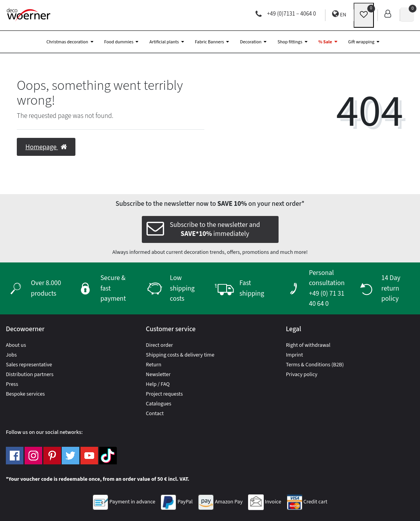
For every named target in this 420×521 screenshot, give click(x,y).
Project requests (164, 394)
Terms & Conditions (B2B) (315, 365)
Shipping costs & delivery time (180, 355)
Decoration (251, 42)
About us (16, 345)
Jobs (11, 355)
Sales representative (29, 365)
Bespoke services (25, 394)
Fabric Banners (210, 42)
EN (339, 14)
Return (154, 365)
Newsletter (158, 375)
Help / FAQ (158, 384)
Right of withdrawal (308, 345)
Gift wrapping (361, 42)
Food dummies (119, 42)
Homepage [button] (46, 147)
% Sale (325, 42)
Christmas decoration (67, 42)
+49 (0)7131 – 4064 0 (286, 14)
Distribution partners (30, 375)
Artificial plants (164, 42)
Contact (155, 414)
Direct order (159, 345)
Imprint (295, 355)
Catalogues (158, 404)
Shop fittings (290, 42)
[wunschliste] (364, 15)
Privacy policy (302, 375)
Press (12, 384)
